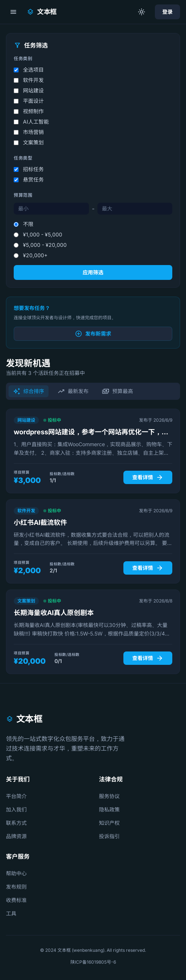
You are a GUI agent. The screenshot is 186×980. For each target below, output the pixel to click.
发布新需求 (93, 334)
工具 (11, 913)
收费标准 (16, 900)
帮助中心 (16, 873)
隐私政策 (109, 809)
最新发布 (73, 391)
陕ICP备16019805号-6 (93, 962)
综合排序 (29, 391)
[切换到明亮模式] (142, 12)
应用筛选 (93, 272)
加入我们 (16, 809)
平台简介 (16, 796)
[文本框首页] (42, 12)
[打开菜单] (13, 12)
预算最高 (117, 391)
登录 (167, 12)
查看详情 (148, 477)
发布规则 (16, 887)
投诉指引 (109, 836)
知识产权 (109, 823)
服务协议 (109, 796)
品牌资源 (16, 836)
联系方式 (16, 823)
